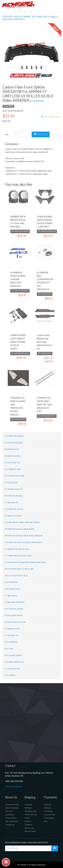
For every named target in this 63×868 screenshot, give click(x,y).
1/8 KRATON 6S (12, 449)
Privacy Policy (11, 818)
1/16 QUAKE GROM (13, 655)
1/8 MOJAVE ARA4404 (15, 602)
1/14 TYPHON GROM (14, 609)
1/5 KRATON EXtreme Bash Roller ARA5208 (24, 536)
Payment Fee (49, 815)
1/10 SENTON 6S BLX (14, 436)
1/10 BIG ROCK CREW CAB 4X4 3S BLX (22, 522)
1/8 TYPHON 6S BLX (14, 443)
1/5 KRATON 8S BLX (14, 496)
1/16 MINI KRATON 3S (14, 662)
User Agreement (12, 821)
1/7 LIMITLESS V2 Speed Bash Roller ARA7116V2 (25, 562)
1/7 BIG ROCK (11, 596)
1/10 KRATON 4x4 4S (14, 509)
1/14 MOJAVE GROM (14, 615)
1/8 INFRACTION (12, 629)
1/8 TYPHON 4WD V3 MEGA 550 (19, 569)
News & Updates (12, 808)
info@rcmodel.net (13, 787)
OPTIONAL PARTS (11, 17)
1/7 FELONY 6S (11, 635)
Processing (48, 811)
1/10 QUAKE (10, 675)
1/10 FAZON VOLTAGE (14, 476)
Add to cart (41, 134)
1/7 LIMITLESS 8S (12, 669)
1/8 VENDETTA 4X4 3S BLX (17, 549)
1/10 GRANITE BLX (13, 469)
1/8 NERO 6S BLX (13, 456)
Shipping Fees (30, 811)
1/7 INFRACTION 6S (13, 489)
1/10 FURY (9, 649)
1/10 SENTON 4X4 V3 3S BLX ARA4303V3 (23, 542)
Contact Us (10, 825)
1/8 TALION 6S (11, 483)
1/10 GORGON (11, 582)
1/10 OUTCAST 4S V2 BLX (16, 576)
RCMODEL (39, 101)
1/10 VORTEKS (11, 642)
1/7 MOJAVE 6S (11, 503)
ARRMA (27, 17)
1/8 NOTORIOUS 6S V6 (15, 622)
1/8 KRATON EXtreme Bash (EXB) (19, 529)
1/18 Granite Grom (12, 589)
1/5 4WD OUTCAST (13, 516)
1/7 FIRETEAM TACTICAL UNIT (18, 556)
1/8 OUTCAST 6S (12, 463)
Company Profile (12, 805)
